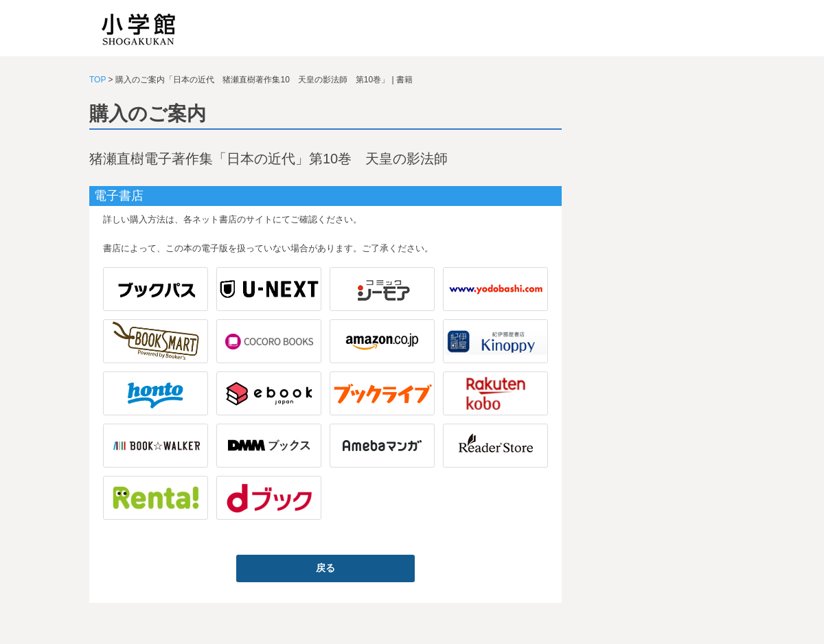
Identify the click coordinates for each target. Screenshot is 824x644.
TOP (98, 80)
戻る (325, 568)
